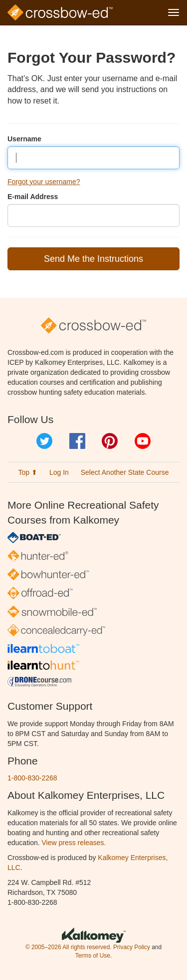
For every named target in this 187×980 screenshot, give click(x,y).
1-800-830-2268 (32, 778)
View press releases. (74, 843)
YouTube (143, 441)
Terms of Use (93, 956)
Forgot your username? (44, 182)
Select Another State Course (125, 472)
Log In (59, 472)
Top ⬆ (28, 472)
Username (24, 139)
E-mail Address (33, 197)
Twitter (44, 441)
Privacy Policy (132, 947)
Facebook (77, 441)
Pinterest (110, 441)
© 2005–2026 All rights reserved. (69, 947)
